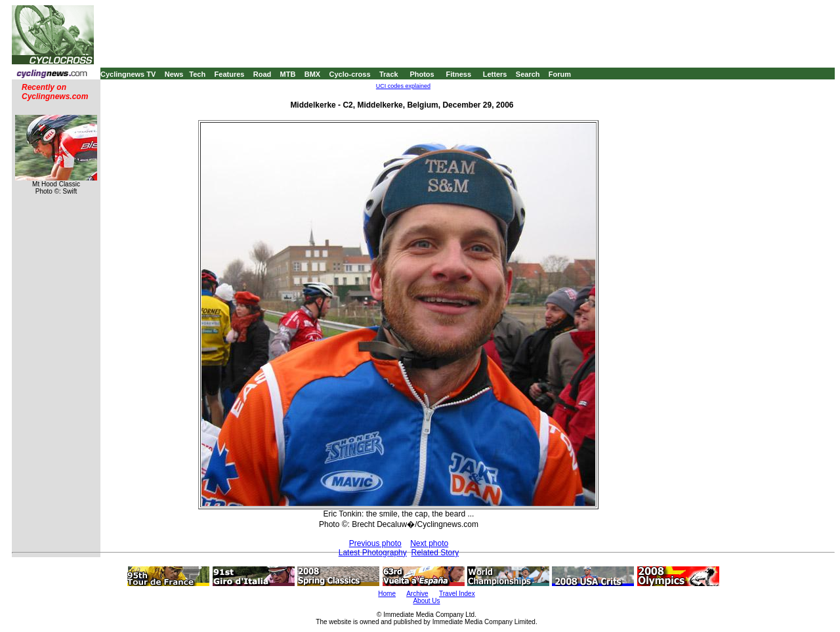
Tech (197, 74)
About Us (426, 601)
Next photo (429, 543)
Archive (417, 594)
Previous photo (375, 543)
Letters (495, 74)
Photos (422, 74)
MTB (288, 74)
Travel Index (457, 594)
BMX (312, 74)
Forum (560, 74)
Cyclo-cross (350, 74)
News (174, 74)
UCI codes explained (403, 86)
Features (230, 74)
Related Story (435, 553)
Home (387, 594)
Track (389, 74)
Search (528, 74)
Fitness (458, 74)
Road (262, 74)
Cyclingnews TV (128, 74)
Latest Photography (373, 553)
